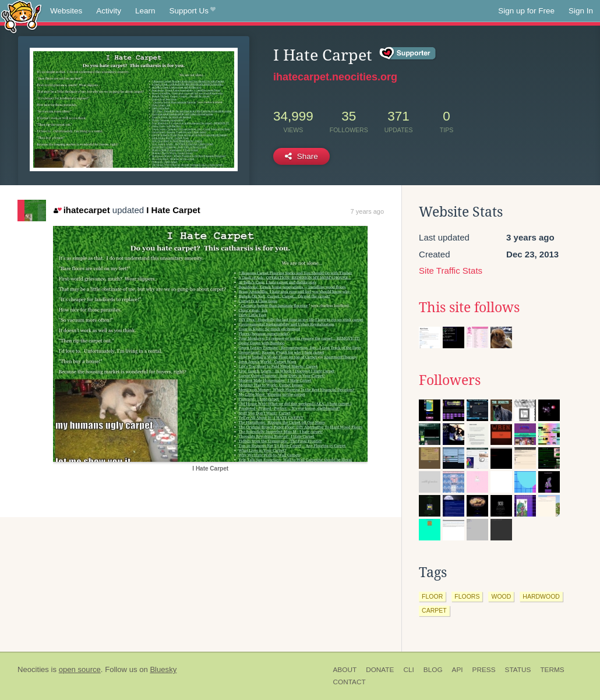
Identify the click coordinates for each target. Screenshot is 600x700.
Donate (380, 670)
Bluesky (163, 669)
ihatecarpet (82, 210)
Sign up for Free (526, 11)
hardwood (541, 596)
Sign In (581, 11)
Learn (145, 11)
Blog (433, 670)
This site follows (469, 307)
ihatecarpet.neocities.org (335, 77)
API (458, 670)
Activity (109, 11)
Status (518, 670)
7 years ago (367, 211)
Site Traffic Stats (451, 271)
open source (80, 669)
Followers (450, 380)
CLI (408, 670)
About (345, 670)
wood (501, 596)
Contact (350, 682)
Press (484, 670)
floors (467, 596)
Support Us (193, 11)
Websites (66, 11)
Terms (552, 670)
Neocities (33, 669)
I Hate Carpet (173, 210)
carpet (434, 610)
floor (432, 596)
